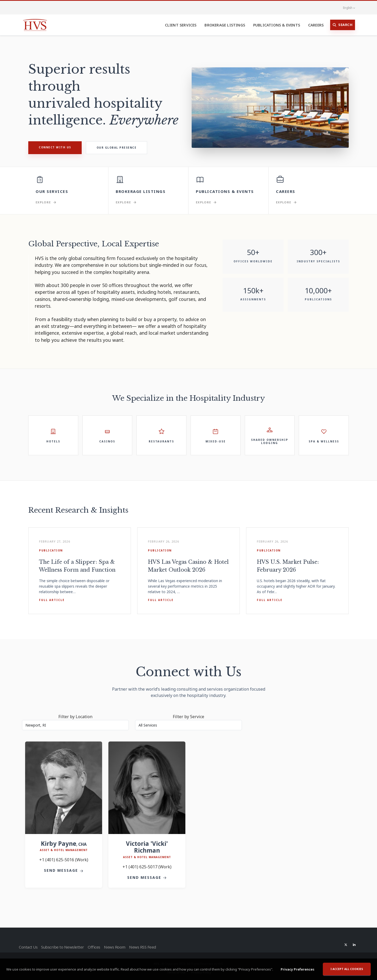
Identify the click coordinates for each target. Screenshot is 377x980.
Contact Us (28, 947)
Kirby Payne (64, 844)
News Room (119, 947)
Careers (316, 25)
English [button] (346, 8)
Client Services (181, 25)
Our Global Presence (117, 148)
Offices (96, 947)
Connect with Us (55, 147)
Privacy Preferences (298, 970)
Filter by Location (75, 717)
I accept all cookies (347, 970)
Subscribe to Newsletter (63, 947)
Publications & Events (277, 25)
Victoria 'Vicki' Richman (147, 847)
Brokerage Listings (225, 25)
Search (343, 25)
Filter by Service (188, 717)
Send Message (64, 870)
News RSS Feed (149, 947)
